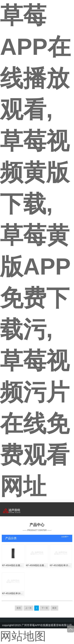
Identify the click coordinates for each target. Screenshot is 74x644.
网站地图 (23, 636)
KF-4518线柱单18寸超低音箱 (13, 593)
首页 (19, 608)
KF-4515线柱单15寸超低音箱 (61, 565)
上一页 (28, 608)
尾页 (54, 608)
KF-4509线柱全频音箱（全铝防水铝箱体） (37, 565)
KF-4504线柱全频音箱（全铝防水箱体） (13, 565)
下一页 (45, 608)
